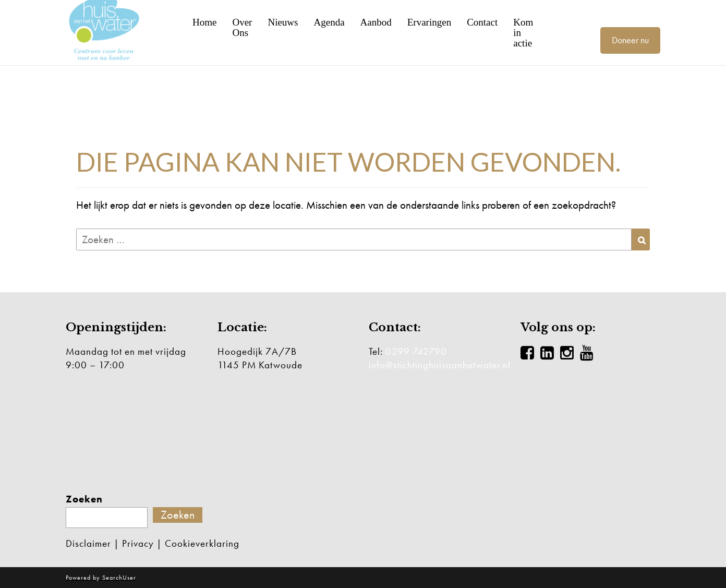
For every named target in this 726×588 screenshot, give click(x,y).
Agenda (329, 22)
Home (204, 22)
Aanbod (376, 22)
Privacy (138, 543)
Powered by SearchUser (101, 578)
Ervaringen (429, 22)
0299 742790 (416, 351)
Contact (482, 22)
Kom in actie (523, 33)
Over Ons (242, 28)
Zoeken (84, 499)
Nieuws (283, 22)
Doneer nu (630, 40)
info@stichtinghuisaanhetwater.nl (440, 365)
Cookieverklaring (202, 543)
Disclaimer (88, 543)
